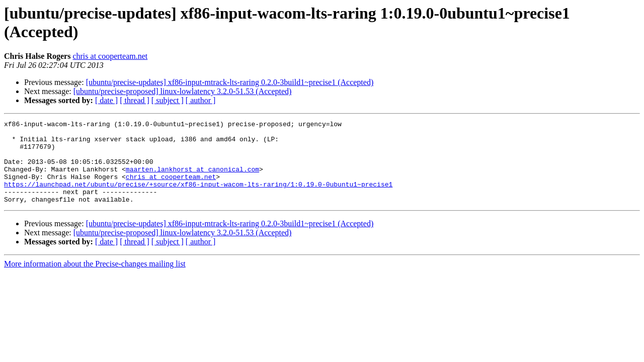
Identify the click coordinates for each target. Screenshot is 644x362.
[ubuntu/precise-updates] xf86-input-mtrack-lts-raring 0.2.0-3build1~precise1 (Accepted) (230, 82)
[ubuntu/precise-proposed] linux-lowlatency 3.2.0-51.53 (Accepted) (183, 91)
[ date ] (106, 100)
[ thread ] (135, 100)
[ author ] (201, 100)
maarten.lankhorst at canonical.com (192, 179)
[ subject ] (168, 100)
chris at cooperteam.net (110, 56)
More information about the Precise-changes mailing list (95, 280)
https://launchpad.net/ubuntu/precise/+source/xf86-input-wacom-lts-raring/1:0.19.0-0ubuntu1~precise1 (198, 198)
